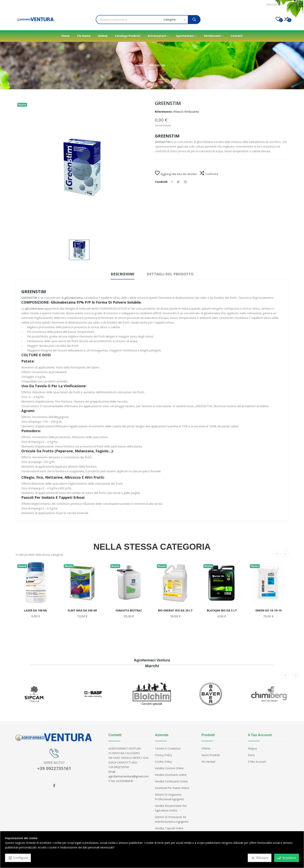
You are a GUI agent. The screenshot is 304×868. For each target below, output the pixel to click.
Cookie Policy (163, 762)
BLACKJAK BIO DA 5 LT (222, 610)
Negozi (252, 748)
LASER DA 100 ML (36, 610)
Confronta (209, 174)
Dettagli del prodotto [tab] (170, 274)
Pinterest (185, 182)
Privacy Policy (163, 755)
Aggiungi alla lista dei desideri (176, 174)
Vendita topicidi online (169, 828)
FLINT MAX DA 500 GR (82, 610)
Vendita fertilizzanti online (171, 781)
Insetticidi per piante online (172, 788)
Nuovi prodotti (211, 755)
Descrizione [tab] (123, 274)
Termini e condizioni (168, 748)
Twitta (178, 182)
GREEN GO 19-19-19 (268, 610)
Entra (251, 755)
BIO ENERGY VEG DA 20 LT (175, 610)
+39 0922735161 (54, 768)
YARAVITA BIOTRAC (129, 610)
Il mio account (257, 762)
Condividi (172, 182)
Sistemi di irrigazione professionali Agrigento (170, 797)
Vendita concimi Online (169, 768)
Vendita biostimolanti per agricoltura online (171, 808)
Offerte (206, 748)
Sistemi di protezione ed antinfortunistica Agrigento (172, 819)
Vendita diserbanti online (171, 775)
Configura (18, 858)
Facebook (54, 786)
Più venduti (208, 762)
